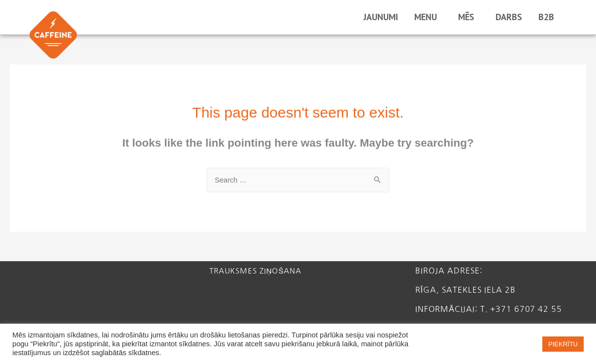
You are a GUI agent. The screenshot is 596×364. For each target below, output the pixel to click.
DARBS (509, 17)
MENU (428, 17)
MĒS (469, 17)
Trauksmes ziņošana (259, 271)
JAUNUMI (381, 17)
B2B (549, 17)
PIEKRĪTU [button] (563, 344)
